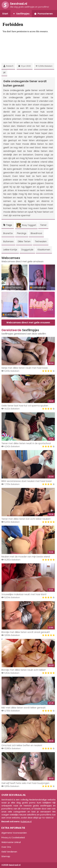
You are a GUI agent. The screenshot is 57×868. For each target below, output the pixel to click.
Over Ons (6, 847)
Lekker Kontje (10, 250)
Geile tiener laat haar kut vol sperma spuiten (25, 406)
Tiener (43, 225)
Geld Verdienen (9, 852)
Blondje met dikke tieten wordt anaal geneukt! (26, 632)
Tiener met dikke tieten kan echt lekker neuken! (26, 519)
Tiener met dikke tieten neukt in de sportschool (26, 443)
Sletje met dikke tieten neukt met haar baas (25, 368)
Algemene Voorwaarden (14, 833)
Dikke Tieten (24, 241)
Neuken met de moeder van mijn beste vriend (26, 557)
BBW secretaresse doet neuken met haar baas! (27, 481)
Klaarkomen (44, 250)
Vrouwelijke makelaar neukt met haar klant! (24, 594)
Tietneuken (41, 241)
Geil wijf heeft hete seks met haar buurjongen (25, 783)
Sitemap (6, 856)
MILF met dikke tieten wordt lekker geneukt (24, 708)
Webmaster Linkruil (11, 842)
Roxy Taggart (26, 225)
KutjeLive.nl (26, 822)
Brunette (8, 233)
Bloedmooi (36, 233)
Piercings (22, 233)
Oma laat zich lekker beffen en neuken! (22, 745)
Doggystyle (27, 250)
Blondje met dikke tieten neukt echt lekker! (24, 670)
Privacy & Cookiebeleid (13, 838)
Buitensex (8, 241)
